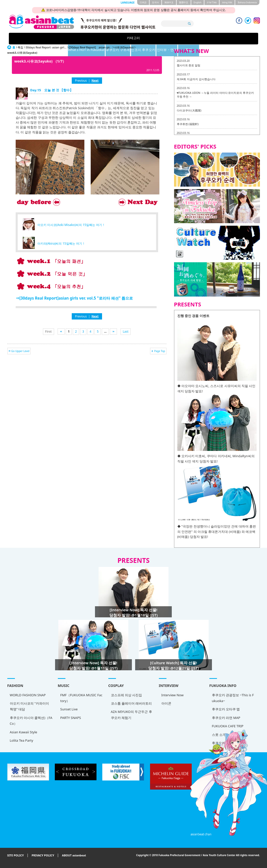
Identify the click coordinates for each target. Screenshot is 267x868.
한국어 (155, 2)
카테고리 (44, 38)
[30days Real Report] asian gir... (90, 47)
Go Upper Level (20, 351)
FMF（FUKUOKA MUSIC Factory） (81, 698)
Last (126, 331)
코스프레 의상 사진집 (127, 695)
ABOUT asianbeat (74, 856)
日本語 (143, 2)
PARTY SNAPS (71, 718)
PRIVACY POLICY (43, 856)
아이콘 (166, 703)
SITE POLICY (16, 856)
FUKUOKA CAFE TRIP (228, 726)
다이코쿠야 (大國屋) (189, 110)
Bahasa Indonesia (247, 2)
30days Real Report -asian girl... (46, 47)
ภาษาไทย (212, 2)
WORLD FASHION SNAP (28, 695)
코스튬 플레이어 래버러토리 (131, 703)
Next (95, 80)
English (198, 2)
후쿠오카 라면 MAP (226, 718)
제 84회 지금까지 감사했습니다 (196, 79)
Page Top (160, 351)
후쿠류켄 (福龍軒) (188, 124)
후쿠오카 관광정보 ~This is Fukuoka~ (233, 698)
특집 (223, 38)
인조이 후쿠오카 (160, 38)
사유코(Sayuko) (124, 47)
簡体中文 (169, 2)
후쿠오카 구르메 (128, 38)
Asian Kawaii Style (24, 732)
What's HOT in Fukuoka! (87, 38)
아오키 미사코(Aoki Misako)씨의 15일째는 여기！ (71, 225)
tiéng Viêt (227, 2)
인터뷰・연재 (191, 38)
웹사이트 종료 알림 (189, 65)
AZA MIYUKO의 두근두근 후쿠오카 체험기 (131, 715)
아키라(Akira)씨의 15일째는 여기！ (61, 243)
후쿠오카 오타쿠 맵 (226, 709)
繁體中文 (184, 2)
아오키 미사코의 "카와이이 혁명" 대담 (29, 706)
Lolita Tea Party (22, 740)
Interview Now (173, 695)
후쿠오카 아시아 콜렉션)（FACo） (31, 721)
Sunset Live (69, 709)
